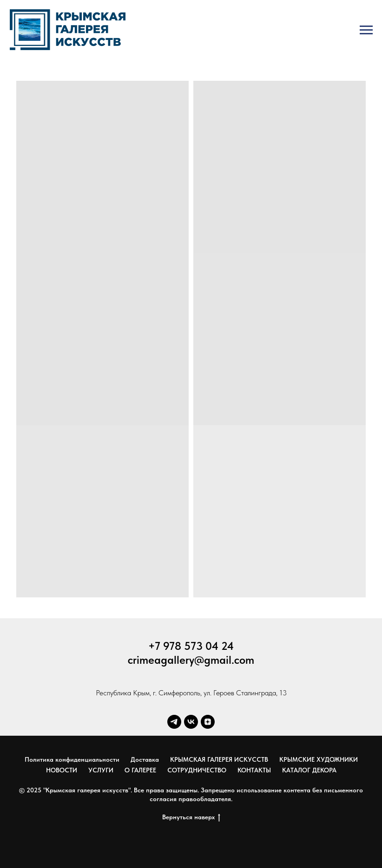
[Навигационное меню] (366, 30)
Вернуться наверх (191, 817)
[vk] (191, 722)
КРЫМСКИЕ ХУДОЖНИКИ (319, 759)
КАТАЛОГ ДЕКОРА (309, 770)
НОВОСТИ (62, 770)
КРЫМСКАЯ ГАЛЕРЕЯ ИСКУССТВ (219, 759)
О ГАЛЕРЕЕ (140, 770)
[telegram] (174, 722)
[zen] (208, 722)
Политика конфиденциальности (72, 759)
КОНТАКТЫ (254, 770)
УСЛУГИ (101, 770)
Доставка (145, 759)
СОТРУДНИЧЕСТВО (197, 770)
